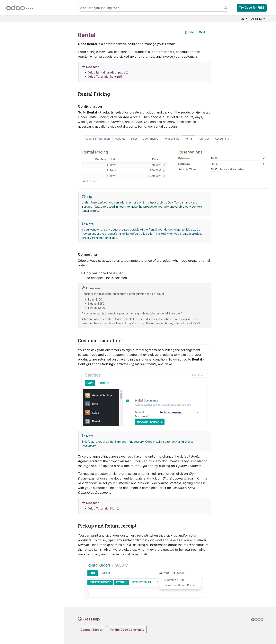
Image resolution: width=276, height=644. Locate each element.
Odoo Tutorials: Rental (103, 77)
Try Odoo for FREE (252, 8)
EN (243, 19)
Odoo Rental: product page (107, 72)
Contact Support (92, 630)
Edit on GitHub (196, 32)
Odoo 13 (257, 19)
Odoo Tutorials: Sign (102, 508)
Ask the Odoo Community (127, 630)
